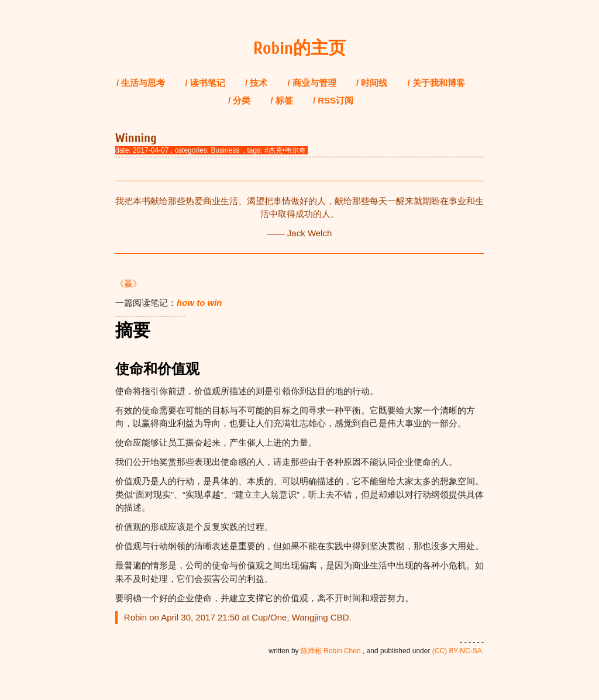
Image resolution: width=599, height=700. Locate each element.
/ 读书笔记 (205, 83)
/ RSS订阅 (333, 100)
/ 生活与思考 (141, 83)
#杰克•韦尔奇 (285, 150)
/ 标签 (281, 100)
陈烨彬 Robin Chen (331, 651)
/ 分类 (239, 100)
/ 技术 (256, 83)
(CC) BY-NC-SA (457, 651)
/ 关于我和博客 (436, 83)
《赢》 (128, 283)
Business (225, 150)
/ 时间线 (372, 83)
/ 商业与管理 (312, 83)
